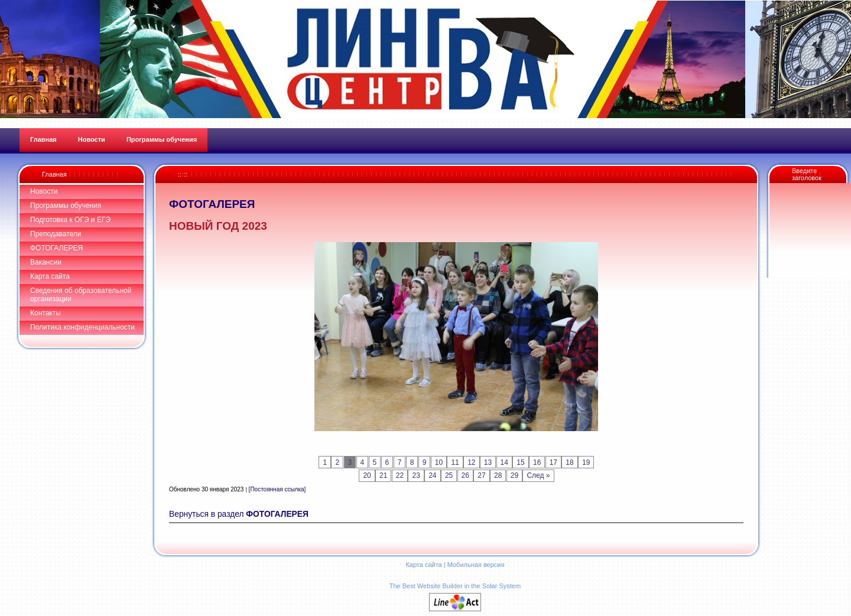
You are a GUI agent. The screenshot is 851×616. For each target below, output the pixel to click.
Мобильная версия (476, 565)
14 (504, 462)
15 (520, 462)
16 (537, 462)
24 (432, 475)
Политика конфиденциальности (82, 327)
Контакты (46, 313)
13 (488, 462)
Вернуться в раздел (239, 514)
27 (481, 475)
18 (569, 462)
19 (586, 462)
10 (439, 462)
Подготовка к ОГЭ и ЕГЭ (70, 220)
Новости (44, 191)
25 (449, 475)
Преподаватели (56, 234)
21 (383, 475)
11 (455, 462)
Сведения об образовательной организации (81, 295)
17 (553, 462)
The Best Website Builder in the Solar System (455, 586)
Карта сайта (50, 276)
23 (416, 475)
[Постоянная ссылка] (277, 489)
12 (471, 462)
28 (498, 475)
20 (367, 475)
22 (400, 475)
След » (538, 475)
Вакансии (46, 262)
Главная (54, 174)
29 (514, 475)
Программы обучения (66, 206)
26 (465, 475)
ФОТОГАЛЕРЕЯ (56, 248)
